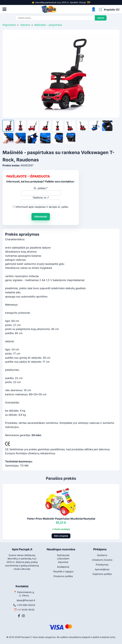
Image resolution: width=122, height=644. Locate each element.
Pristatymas (102, 565)
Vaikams (25, 25)
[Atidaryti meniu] (4, 9)
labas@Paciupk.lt (26, 600)
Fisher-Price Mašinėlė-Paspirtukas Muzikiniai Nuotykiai (61, 519)
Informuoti (41, 217)
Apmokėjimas (102, 569)
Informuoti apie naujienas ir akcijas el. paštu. (42, 207)
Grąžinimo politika (102, 574)
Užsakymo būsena (102, 560)
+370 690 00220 (26, 605)
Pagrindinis (9, 25)
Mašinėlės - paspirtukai (48, 25)
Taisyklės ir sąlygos (63, 571)
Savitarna (102, 555)
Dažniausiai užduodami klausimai (63, 559)
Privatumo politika (63, 576)
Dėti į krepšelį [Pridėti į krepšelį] (61, 536)
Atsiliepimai (63, 567)
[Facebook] (19, 616)
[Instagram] (23, 616)
